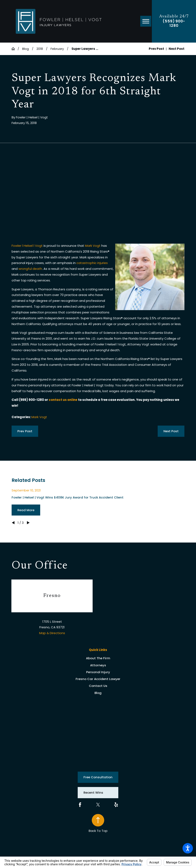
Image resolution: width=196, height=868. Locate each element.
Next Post (171, 431)
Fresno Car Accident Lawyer (98, 679)
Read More (26, 510)
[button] (188, 848)
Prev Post (25, 431)
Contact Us (98, 686)
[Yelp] (116, 805)
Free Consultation (98, 777)
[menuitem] (98, 658)
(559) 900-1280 (174, 23)
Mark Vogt (93, 246)
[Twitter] (98, 805)
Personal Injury (98, 672)
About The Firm (98, 658)
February (57, 49)
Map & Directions (52, 633)
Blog (25, 49)
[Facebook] (80, 805)
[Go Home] (15, 49)
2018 (40, 49)
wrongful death (30, 269)
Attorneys (98, 665)
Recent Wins (93, 792)
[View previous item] (13, 523)
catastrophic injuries (92, 263)
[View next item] (28, 523)
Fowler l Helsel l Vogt (27, 246)
